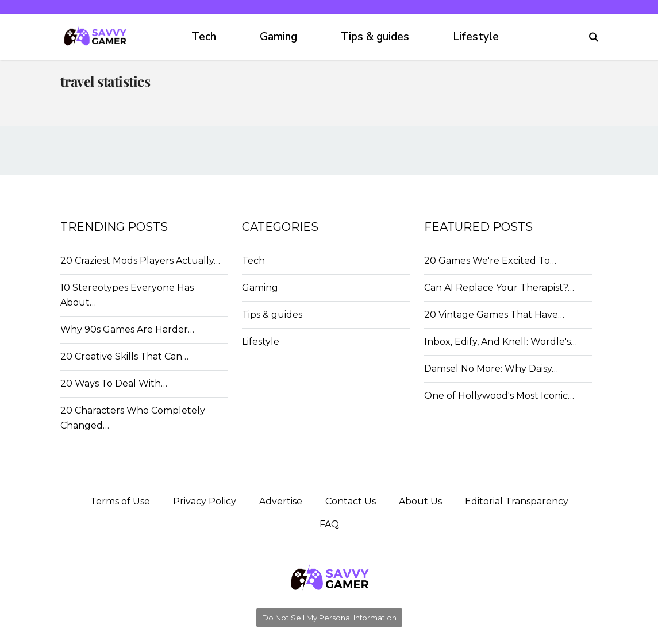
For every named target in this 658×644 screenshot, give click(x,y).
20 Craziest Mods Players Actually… (140, 261)
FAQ (329, 524)
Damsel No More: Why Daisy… (491, 369)
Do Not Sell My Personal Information (329, 618)
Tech (204, 37)
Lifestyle (476, 37)
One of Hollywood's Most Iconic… (499, 396)
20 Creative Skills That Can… (124, 356)
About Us (420, 501)
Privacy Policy (205, 501)
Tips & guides (375, 37)
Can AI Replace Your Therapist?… (499, 288)
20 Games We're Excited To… (490, 261)
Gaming (278, 37)
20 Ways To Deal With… (114, 383)
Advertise (281, 501)
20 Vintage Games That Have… (494, 315)
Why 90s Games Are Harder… (127, 329)
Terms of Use (120, 501)
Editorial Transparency (517, 501)
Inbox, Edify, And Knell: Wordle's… (501, 342)
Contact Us (351, 501)
